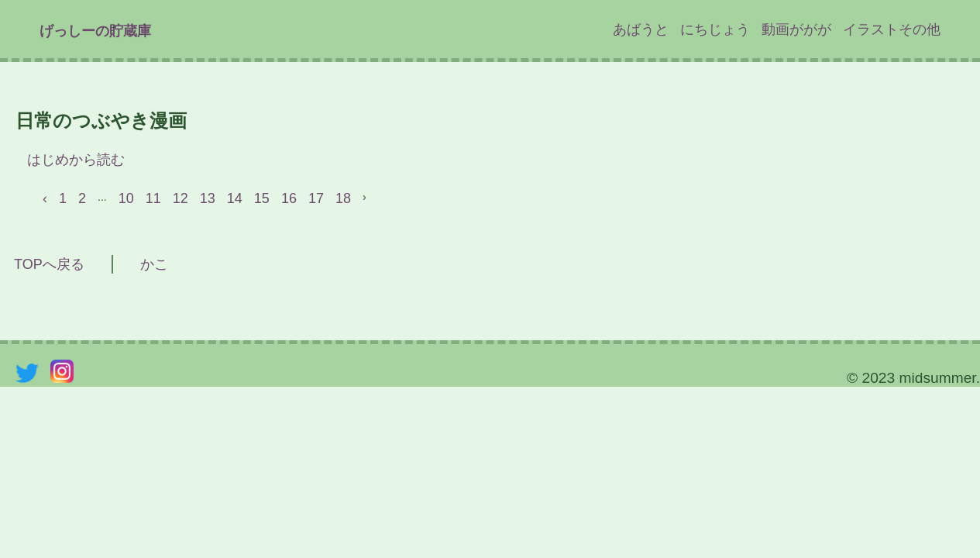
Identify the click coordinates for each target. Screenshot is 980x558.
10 (126, 198)
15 (262, 198)
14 (235, 198)
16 (289, 198)
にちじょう (715, 29)
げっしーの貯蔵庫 (95, 31)
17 (316, 198)
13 (208, 198)
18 (343, 198)
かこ (154, 264)
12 (181, 198)
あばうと (641, 29)
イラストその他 (892, 29)
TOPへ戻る (42, 264)
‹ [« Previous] (45, 198)
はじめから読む (76, 160)
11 (153, 198)
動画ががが (796, 29)
